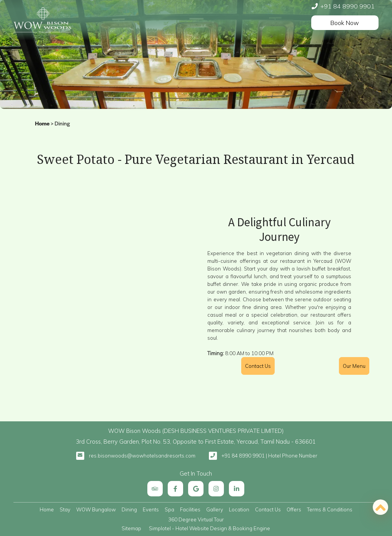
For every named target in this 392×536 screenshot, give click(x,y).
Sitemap (131, 528)
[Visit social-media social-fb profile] (175, 489)
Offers (294, 509)
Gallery (215, 509)
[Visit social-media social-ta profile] (155, 489)
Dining (129, 509)
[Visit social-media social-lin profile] (237, 489)
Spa (169, 509)
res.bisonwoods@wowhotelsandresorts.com (142, 456)
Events (151, 509)
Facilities (190, 509)
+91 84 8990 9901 (348, 6)
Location (239, 509)
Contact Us (268, 509)
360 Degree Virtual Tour (196, 519)
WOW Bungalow (96, 509)
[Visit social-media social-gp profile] (196, 489)
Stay (65, 509)
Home (42, 124)
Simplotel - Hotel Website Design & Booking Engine (209, 528)
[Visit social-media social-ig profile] (216, 489)
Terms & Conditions (330, 509)
